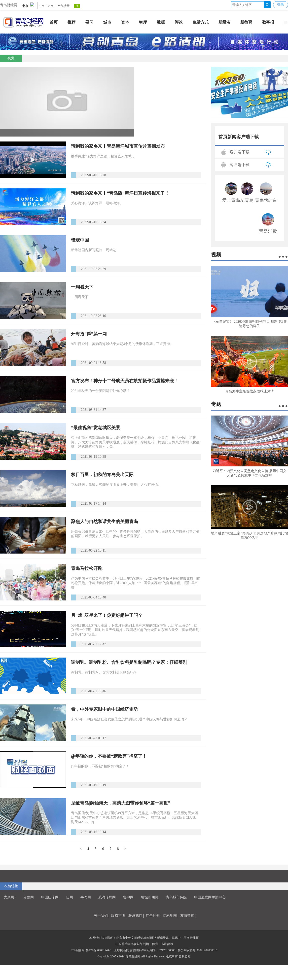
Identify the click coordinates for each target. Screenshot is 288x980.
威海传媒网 (107, 897)
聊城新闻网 (150, 897)
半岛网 (86, 897)
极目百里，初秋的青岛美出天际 (102, 475)
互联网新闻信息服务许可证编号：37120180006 (145, 950)
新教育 (246, 22)
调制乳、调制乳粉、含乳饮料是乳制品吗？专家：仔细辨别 (129, 662)
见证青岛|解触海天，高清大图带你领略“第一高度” (121, 803)
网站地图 (170, 916)
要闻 (89, 22)
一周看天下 (82, 287)
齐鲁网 (29, 897)
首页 (54, 22)
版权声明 (118, 916)
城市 (107, 22)
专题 (216, 404)
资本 (125, 22)
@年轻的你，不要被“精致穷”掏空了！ (109, 756)
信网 (70, 897)
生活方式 (201, 22)
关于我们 (101, 916)
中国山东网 (50, 897)
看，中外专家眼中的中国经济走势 (105, 709)
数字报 (268, 22)
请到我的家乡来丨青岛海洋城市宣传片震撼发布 (118, 146)
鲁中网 (128, 897)
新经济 (224, 22)
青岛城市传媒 (176, 897)
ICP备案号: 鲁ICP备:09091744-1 (91, 950)
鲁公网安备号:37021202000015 (198, 950)
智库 (143, 22)
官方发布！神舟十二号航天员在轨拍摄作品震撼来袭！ (125, 381)
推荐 (72, 22)
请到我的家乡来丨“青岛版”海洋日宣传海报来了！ (120, 193)
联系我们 (135, 916)
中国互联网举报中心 (210, 897)
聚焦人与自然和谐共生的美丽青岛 (105, 522)
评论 (179, 22)
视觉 (11, 58)
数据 (161, 22)
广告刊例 (153, 916)
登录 (281, 5)
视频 (216, 255)
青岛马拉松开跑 (87, 568)
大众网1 (10, 897)
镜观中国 (80, 240)
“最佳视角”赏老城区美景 (96, 428)
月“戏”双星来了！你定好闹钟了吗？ (107, 615)
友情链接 (11, 886)
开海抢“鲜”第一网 (89, 334)
